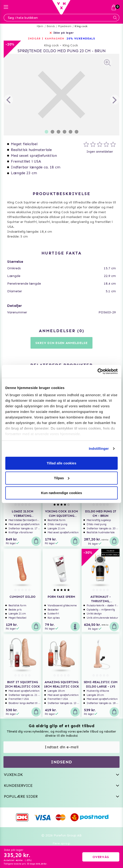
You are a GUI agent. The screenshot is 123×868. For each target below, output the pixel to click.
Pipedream (65, 26)
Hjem (40, 26)
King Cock (70, 45)
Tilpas (62, 478)
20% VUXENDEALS (81, 39)
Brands (51, 26)
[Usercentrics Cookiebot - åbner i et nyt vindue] (97, 371)
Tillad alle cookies (61, 463)
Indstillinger (99, 448)
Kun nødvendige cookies (61, 493)
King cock (81, 26)
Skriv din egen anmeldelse (61, 343)
